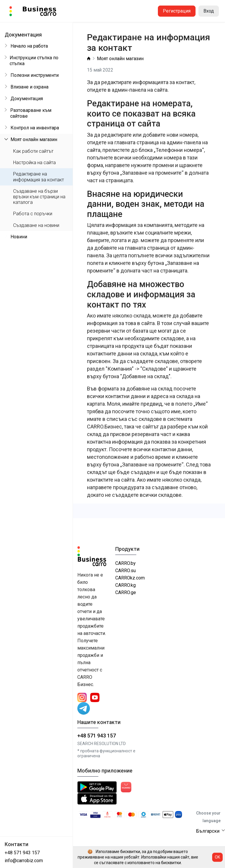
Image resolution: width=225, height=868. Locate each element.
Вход (209, 11)
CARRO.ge (126, 592)
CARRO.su (125, 571)
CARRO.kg (125, 585)
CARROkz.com (130, 578)
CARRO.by (125, 563)
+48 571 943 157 (22, 853)
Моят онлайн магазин (120, 59)
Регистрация (177, 11)
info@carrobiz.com (24, 861)
